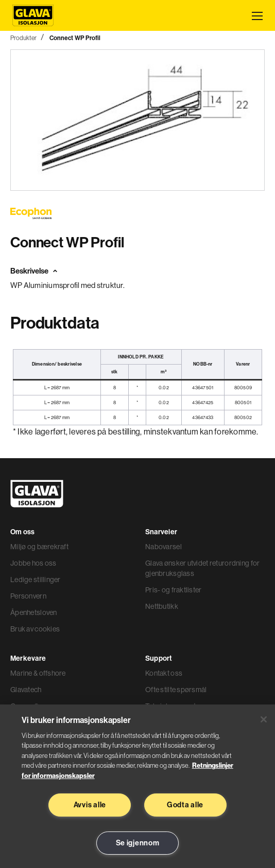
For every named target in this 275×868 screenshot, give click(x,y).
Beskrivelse (29, 271)
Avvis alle (90, 805)
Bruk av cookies (35, 629)
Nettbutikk (162, 606)
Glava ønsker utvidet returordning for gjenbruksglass (202, 568)
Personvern (28, 596)
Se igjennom (138, 843)
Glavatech (26, 690)
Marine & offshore (38, 673)
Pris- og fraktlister (174, 590)
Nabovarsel (164, 547)
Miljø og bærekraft (39, 547)
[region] (137, 786)
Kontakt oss (164, 673)
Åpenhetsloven (34, 612)
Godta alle (185, 805)
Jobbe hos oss (33, 563)
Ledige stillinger (36, 580)
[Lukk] (264, 719)
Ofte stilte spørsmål (176, 690)
